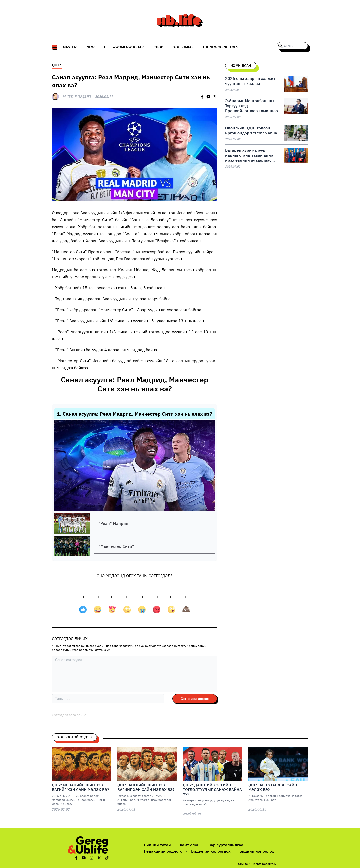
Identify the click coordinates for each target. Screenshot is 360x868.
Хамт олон (190, 845)
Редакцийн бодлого (163, 851)
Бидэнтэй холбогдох (211, 851)
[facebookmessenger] (208, 97)
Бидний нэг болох (257, 851)
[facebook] (202, 97)
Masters (71, 47)
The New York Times (220, 47)
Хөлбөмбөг (184, 47)
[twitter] (215, 97)
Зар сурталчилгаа (226, 845)
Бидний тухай (157, 845)
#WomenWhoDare (129, 47)
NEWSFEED (96, 47)
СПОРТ (159, 47)
